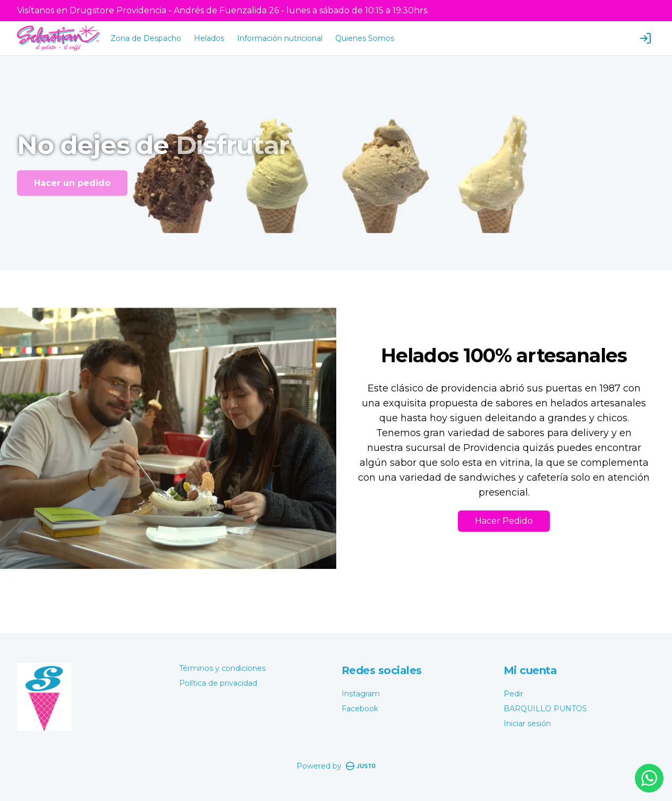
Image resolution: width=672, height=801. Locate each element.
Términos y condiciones (222, 668)
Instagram (361, 694)
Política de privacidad (218, 683)
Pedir (513, 694)
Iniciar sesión (527, 723)
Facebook (360, 709)
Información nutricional (280, 38)
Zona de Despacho (146, 38)
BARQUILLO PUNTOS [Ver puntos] (545, 709)
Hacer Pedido (504, 521)
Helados (209, 38)
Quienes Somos (365, 38)
